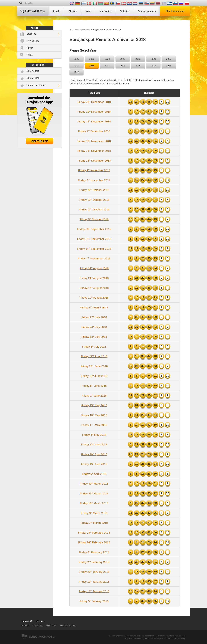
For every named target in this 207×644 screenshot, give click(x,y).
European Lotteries (36, 85)
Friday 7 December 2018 (94, 131)
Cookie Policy (51, 625)
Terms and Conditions (68, 625)
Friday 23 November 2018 (94, 151)
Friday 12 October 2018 (94, 210)
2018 (92, 66)
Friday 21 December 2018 (94, 112)
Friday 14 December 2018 (94, 121)
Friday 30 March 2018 (94, 484)
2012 (76, 72)
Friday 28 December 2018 (94, 102)
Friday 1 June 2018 (94, 396)
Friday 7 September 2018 (94, 259)
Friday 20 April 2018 (94, 454)
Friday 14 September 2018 (94, 249)
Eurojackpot (33, 71)
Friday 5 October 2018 (94, 219)
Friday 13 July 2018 (94, 337)
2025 (92, 59)
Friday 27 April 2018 (94, 445)
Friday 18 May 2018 (94, 415)
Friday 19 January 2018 (94, 582)
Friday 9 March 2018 (94, 513)
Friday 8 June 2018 (94, 386)
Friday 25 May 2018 (94, 405)
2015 (138, 66)
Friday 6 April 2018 (94, 474)
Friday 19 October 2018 (94, 200)
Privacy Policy (38, 625)
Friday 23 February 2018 (94, 533)
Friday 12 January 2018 (94, 591)
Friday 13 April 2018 (94, 464)
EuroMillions (33, 78)
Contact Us (27, 621)
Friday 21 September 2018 (94, 239)
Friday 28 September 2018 (94, 229)
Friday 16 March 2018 (94, 503)
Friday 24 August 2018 (94, 278)
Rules (30, 55)
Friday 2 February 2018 (94, 562)
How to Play (33, 41)
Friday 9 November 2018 (94, 170)
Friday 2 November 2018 (94, 180)
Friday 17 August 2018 (94, 288)
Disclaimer (26, 625)
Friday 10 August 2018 (94, 298)
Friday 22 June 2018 (94, 366)
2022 (138, 59)
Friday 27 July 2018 (94, 317)
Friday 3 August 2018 (94, 307)
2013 (169, 66)
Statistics (31, 34)
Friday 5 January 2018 (94, 601)
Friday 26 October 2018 (94, 190)
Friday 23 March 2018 (94, 493)
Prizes (30, 48)
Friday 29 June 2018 (94, 356)
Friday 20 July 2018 (94, 327)
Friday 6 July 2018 (94, 347)
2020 (169, 59)
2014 (153, 66)
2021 (153, 59)
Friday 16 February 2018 (94, 542)
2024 (107, 59)
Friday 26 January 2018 (94, 572)
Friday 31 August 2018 (94, 268)
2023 (123, 59)
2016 (123, 66)
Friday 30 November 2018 (94, 141)
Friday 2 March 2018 (94, 523)
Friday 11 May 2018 (94, 425)
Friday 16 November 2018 (94, 161)
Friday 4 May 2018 (94, 435)
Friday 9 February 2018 (94, 552)
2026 (76, 59)
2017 (107, 66)
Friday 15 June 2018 (94, 376)
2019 (76, 66)
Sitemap (40, 621)
